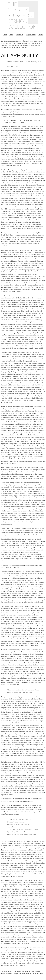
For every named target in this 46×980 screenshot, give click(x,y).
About (11, 35)
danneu (29, 974)
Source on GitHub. (38, 974)
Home (5, 35)
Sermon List (19, 35)
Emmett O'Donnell (21, 48)
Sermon (18, 21)
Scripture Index (31, 35)
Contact (40, 35)
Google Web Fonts (19, 974)
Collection (22, 27)
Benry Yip (13, 971)
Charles (18, 10)
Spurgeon (20, 15)
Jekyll (38, 971)
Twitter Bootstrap (6, 974)
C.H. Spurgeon (18, 43)
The (12, 4)
